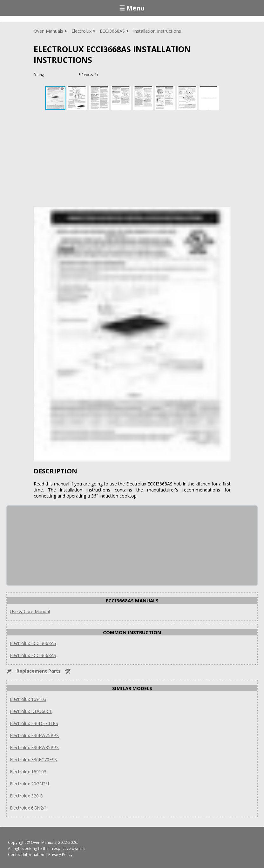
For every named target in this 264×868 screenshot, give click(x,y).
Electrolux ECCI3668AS (33, 655)
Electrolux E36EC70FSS (33, 759)
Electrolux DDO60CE (31, 711)
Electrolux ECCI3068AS (33, 643)
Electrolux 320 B (27, 796)
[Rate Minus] (111, 75)
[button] (78, 98)
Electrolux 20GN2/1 (30, 784)
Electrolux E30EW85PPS (34, 747)
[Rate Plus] (103, 75)
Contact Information (26, 854)
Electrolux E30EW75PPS (34, 735)
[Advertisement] (132, 159)
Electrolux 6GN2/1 (28, 808)
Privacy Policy (60, 854)
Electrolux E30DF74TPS (34, 723)
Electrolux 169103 (28, 699)
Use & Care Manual (30, 611)
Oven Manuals (44, 842)
